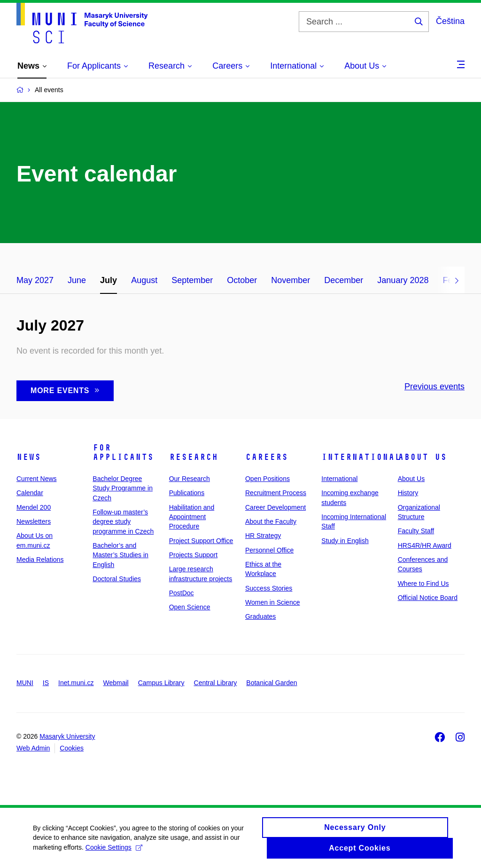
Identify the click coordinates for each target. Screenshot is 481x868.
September (192, 280)
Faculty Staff (416, 531)
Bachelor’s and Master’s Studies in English (120, 555)
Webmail (116, 683)
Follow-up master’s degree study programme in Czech (123, 522)
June (77, 280)
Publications (187, 493)
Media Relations (40, 560)
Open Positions (268, 479)
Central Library (216, 683)
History (408, 493)
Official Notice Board (428, 598)
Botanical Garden (272, 683)
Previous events (434, 387)
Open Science (190, 607)
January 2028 (403, 280)
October (242, 280)
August (144, 280)
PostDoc (182, 593)
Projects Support (194, 555)
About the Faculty (271, 521)
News (29, 457)
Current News (37, 479)
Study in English (345, 541)
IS (46, 683)
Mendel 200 (34, 507)
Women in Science (272, 602)
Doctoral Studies (117, 579)
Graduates (260, 616)
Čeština (450, 21)
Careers (267, 457)
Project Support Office (201, 541)
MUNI (25, 683)
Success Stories (269, 588)
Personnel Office (269, 550)
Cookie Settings (114, 851)
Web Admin (33, 748)
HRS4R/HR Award (425, 545)
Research (194, 457)
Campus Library (161, 683)
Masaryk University (67, 736)
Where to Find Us (423, 584)
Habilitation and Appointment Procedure (192, 517)
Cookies (72, 748)
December (344, 280)
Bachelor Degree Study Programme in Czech (123, 488)
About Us (422, 457)
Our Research (190, 479)
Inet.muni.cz (76, 683)
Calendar (30, 493)
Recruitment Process (276, 493)
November (291, 280)
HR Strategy (263, 536)
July (109, 280)
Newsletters (34, 521)
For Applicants (123, 452)
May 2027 (35, 280)
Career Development (275, 507)
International (361, 457)
